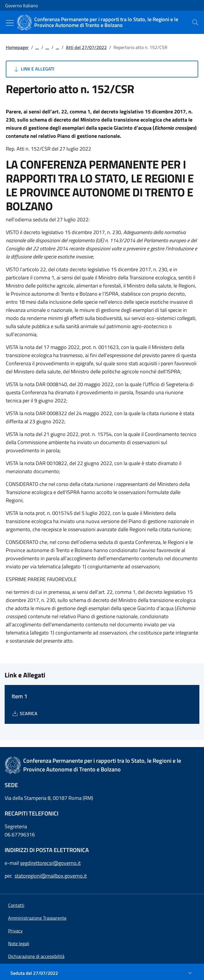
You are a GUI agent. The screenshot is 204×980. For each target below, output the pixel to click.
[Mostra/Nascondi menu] (10, 23)
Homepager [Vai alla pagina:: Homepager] (17, 47)
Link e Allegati (34, 69)
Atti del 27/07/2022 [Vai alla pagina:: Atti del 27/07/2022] (86, 47)
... (37, 47)
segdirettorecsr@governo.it (50, 863)
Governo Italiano (21, 6)
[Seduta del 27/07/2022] (102, 973)
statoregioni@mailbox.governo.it (51, 876)
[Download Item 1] (25, 713)
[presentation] (195, 22)
